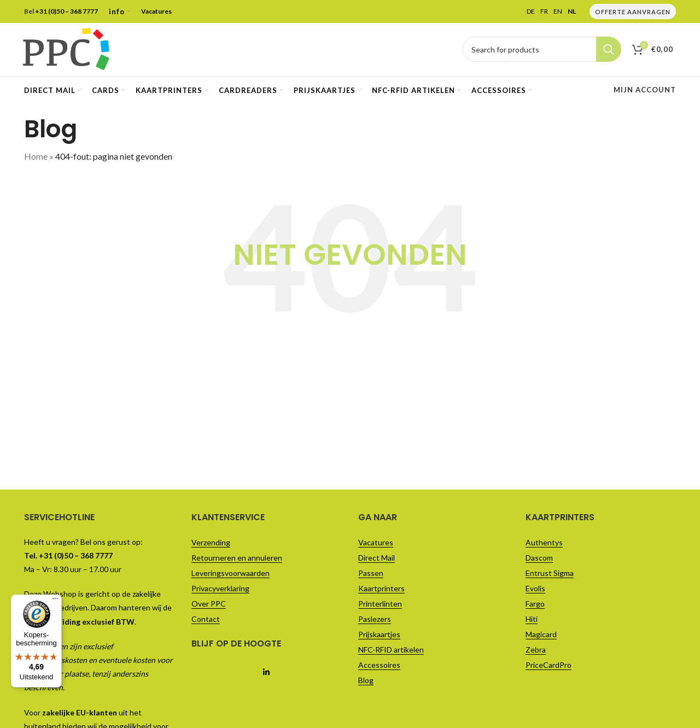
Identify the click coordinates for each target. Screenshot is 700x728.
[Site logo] (68, 49)
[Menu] (55, 7)
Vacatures (156, 11)
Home (36, 158)
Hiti (532, 621)
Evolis (535, 590)
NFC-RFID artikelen (391, 651)
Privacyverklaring (220, 590)
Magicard (541, 636)
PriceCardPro (549, 666)
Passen (371, 575)
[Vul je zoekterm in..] (542, 50)
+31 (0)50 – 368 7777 (66, 11)
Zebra (536, 651)
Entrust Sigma (550, 575)
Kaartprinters (381, 590)
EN (558, 11)
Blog (366, 682)
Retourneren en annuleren (237, 559)
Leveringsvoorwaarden (231, 575)
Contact (206, 621)
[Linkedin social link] (267, 674)
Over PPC (209, 605)
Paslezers (375, 621)
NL (572, 11)
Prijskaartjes (379, 636)
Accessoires (379, 666)
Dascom (539, 559)
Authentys (544, 544)
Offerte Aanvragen (633, 12)
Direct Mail (377, 559)
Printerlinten (380, 605)
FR (544, 11)
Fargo (535, 605)
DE (531, 11)
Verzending (211, 544)
